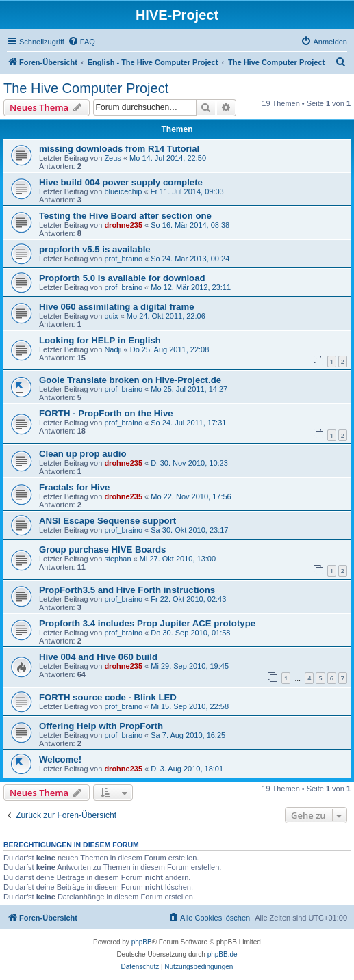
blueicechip (123, 191)
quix (111, 316)
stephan (117, 559)
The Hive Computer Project (86, 88)
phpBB (142, 942)
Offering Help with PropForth (101, 726)
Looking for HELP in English (100, 340)
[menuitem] (81, 42)
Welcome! (60, 759)
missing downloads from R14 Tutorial (119, 149)
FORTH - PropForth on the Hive (106, 413)
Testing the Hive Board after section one (125, 216)
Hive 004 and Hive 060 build (98, 657)
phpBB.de (223, 954)
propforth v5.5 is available (95, 249)
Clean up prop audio (83, 454)
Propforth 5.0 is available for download (122, 278)
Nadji (113, 349)
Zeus (112, 158)
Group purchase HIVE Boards (102, 549)
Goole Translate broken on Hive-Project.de (130, 380)
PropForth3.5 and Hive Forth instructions (127, 590)
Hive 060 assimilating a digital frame (116, 307)
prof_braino (123, 259)
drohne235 (123, 225)
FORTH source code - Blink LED (108, 697)
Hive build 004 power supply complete (121, 182)
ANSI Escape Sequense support (108, 521)
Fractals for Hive (74, 487)
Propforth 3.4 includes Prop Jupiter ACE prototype (147, 623)
